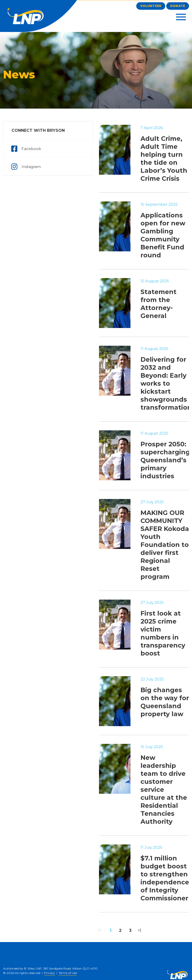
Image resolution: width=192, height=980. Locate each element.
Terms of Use (68, 973)
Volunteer (151, 6)
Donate (178, 6)
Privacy (49, 973)
